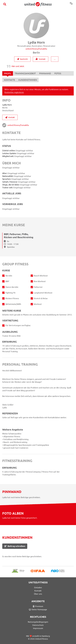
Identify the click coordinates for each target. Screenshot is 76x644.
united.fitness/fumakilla (18, 125)
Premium (38, 606)
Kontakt (41, 59)
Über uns (38, 594)
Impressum (38, 628)
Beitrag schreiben (15, 546)
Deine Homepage (38, 610)
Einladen (38, 588)
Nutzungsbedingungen (38, 622)
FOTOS (58, 73)
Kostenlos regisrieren (14, 92)
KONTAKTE (9, 80)
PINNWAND (45, 73)
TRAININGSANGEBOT (25, 73)
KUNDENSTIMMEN (28, 80)
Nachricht (22, 59)
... (55, 59)
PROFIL (8, 74)
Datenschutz (38, 625)
